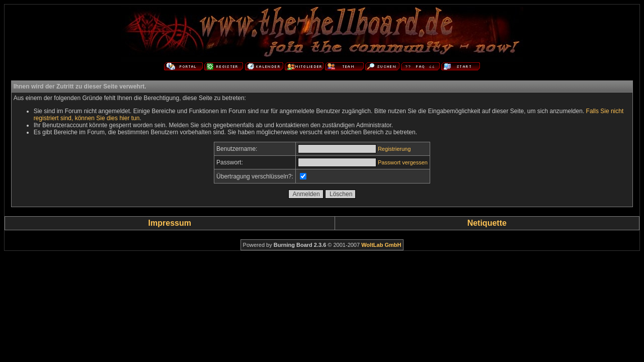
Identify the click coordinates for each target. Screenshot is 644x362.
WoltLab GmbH (381, 245)
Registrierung (394, 149)
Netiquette (487, 223)
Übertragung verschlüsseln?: (255, 176)
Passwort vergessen (403, 162)
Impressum (170, 223)
